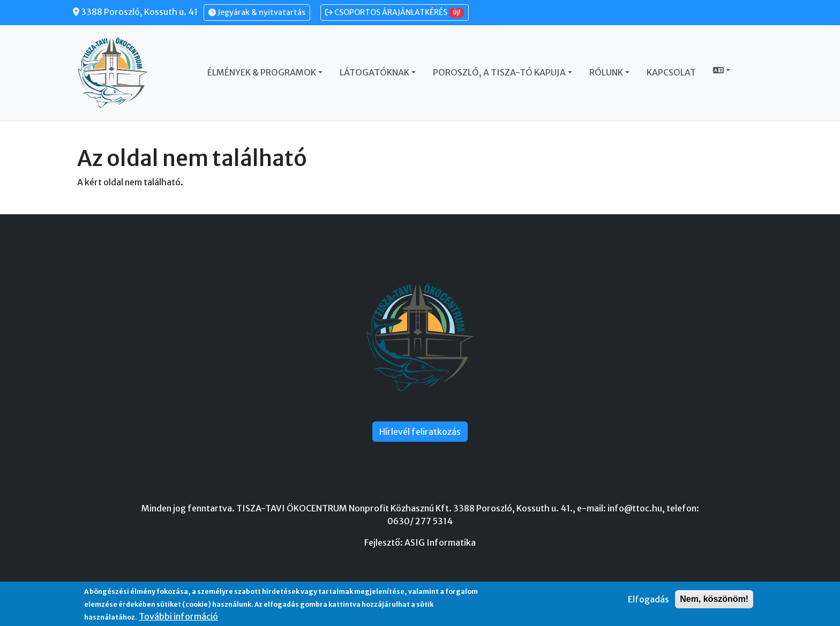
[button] (722, 70)
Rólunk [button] (606, 72)
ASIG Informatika (440, 542)
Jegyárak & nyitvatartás (257, 12)
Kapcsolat (671, 72)
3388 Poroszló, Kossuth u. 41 (135, 12)
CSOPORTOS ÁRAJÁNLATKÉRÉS (395, 13)
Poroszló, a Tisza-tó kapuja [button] (499, 72)
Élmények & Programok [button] (262, 72)
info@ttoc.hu (635, 508)
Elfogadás (648, 599)
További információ (178, 616)
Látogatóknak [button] (374, 72)
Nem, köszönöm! (714, 599)
